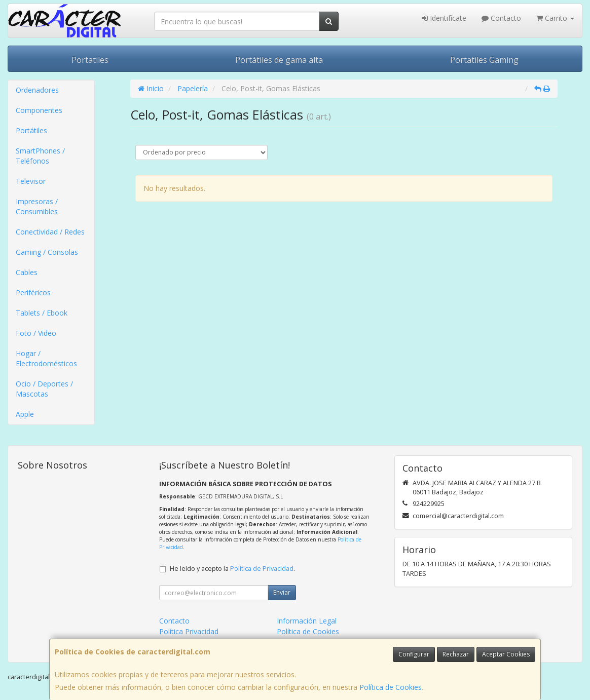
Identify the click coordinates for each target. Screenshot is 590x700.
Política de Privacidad (262, 569)
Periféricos (33, 293)
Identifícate (444, 18)
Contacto (501, 18)
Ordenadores (37, 90)
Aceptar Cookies (506, 654)
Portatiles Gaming (484, 60)
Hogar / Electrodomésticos (46, 358)
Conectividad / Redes (50, 232)
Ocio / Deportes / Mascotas (44, 389)
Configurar (414, 654)
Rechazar (456, 654)
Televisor (31, 181)
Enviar (282, 592)
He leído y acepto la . (232, 569)
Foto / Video (36, 333)
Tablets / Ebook (42, 313)
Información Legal (307, 621)
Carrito (555, 18)
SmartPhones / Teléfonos (40, 156)
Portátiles (31, 130)
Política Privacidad (189, 631)
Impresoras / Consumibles (37, 206)
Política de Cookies (391, 687)
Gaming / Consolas (47, 252)
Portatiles (90, 60)
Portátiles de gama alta (279, 60)
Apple (25, 414)
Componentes (39, 110)
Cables (27, 272)
